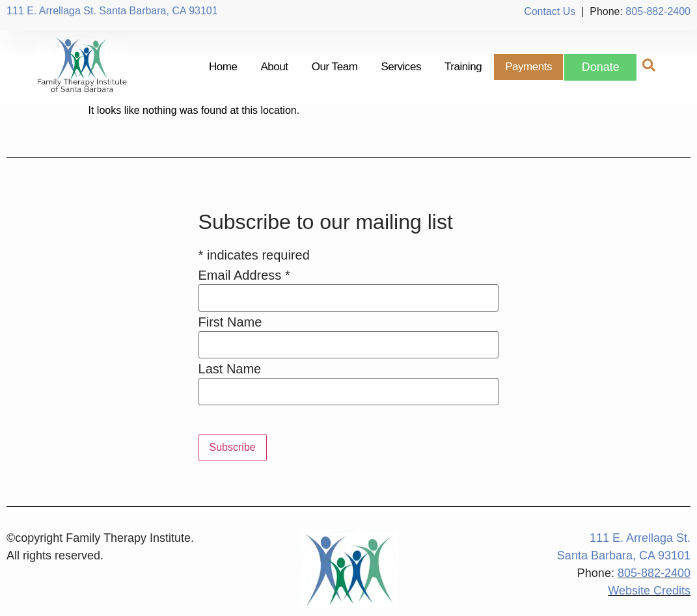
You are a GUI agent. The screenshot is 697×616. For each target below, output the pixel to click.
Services (401, 67)
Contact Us (550, 11)
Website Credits (649, 591)
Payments (528, 67)
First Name (230, 322)
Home (223, 67)
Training (462, 67)
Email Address (244, 275)
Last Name (230, 369)
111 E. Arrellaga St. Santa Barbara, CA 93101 (112, 11)
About (274, 67)
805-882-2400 (658, 11)
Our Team (334, 67)
